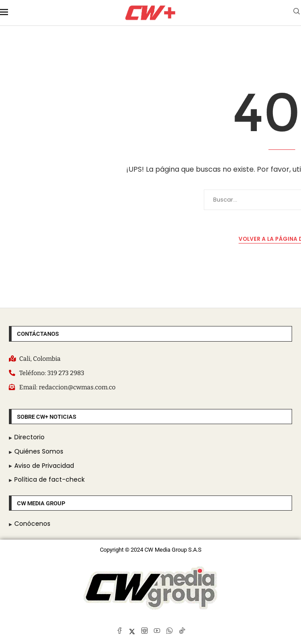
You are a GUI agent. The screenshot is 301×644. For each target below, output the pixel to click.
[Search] (297, 13)
